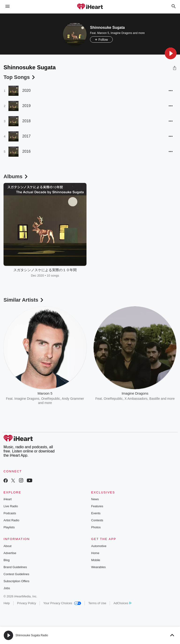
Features (97, 506)
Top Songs (20, 77)
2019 (26, 106)
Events (96, 513)
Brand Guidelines (15, 567)
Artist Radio (11, 520)
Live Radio (11, 506)
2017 (26, 136)
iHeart (8, 499)
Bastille (155, 399)
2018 (26, 121)
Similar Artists (24, 300)
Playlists (9, 527)
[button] (171, 53)
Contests (97, 520)
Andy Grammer (73, 399)
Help (7, 603)
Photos (96, 527)
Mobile (96, 560)
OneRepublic (51, 399)
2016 (26, 151)
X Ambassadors (136, 399)
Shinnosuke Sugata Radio (32, 635)
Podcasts (10, 513)
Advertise (10, 553)
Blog (7, 560)
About (7, 546)
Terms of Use (97, 603)
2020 (26, 91)
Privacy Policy (27, 603)
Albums (16, 176)
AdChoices (122, 603)
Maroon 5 (103, 33)
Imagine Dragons (121, 33)
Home (95, 553)
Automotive (99, 546)
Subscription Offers (16, 581)
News (95, 499)
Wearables (98, 567)
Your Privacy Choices (62, 603)
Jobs (7, 588)
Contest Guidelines (16, 574)
